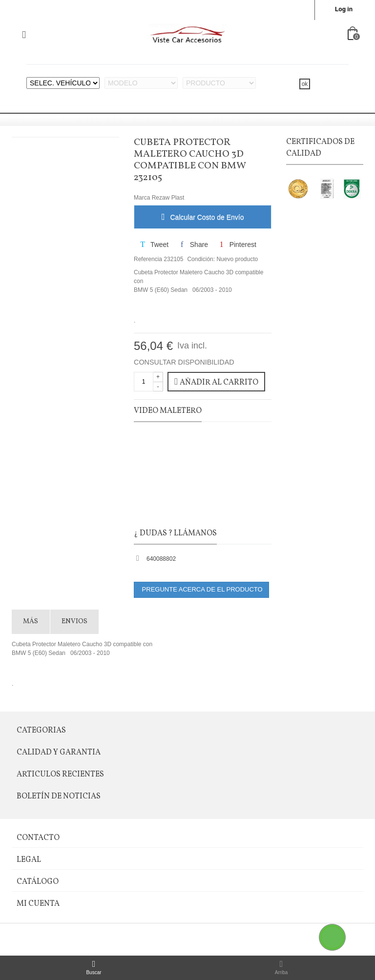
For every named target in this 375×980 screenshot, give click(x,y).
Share (193, 245)
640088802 (161, 559)
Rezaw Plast (168, 198)
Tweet (154, 245)
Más (31, 622)
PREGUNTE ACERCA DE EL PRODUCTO (201, 589)
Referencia (148, 259)
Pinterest (237, 245)
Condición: (201, 259)
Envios (74, 622)
